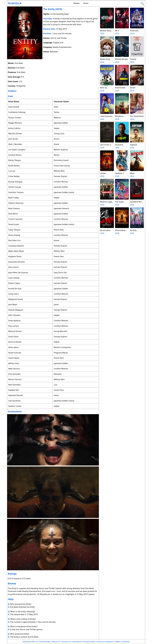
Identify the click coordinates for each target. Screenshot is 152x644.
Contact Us (66, 642)
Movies (76, 3)
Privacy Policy (89, 642)
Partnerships (45, 642)
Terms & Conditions (105, 642)
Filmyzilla (15, 3)
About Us (56, 642)
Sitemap (126, 642)
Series (86, 3)
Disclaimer (77, 642)
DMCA (118, 642)
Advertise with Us (30, 642)
